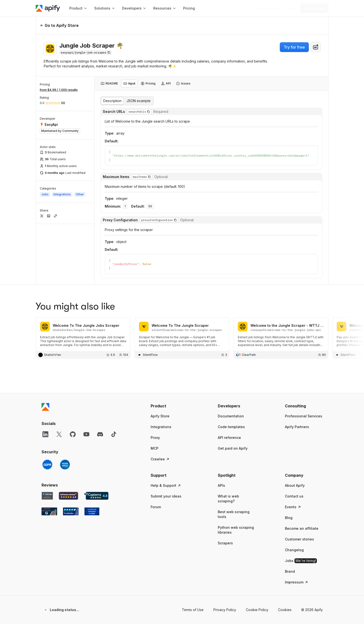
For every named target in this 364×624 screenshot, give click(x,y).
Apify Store (160, 355)
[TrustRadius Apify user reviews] (71, 451)
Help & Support (166, 425)
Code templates (231, 366)
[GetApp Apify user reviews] (47, 435)
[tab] (109, 84)
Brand (290, 511)
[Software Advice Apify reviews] (68, 435)
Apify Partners (297, 366)
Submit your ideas (166, 436)
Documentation (231, 355)
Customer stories (299, 479)
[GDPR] (47, 404)
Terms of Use (193, 549)
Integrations (161, 366)
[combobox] (316, 47)
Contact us (294, 436)
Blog (289, 457)
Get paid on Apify (233, 388)
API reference (229, 377)
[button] (170, 345)
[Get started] (314, 8)
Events (293, 446)
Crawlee (160, 398)
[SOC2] (65, 404)
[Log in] (290, 8)
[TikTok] (114, 374)
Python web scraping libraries (236, 469)
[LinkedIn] (45, 374)
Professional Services (304, 355)
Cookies (285, 549)
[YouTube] (86, 374)
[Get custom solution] (266, 8)
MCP (155, 388)
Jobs (301, 500)
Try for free (294, 47)
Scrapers (225, 482)
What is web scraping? (228, 438)
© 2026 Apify (312, 549)
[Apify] (48, 8)
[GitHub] (73, 374)
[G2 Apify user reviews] (49, 451)
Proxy (155, 377)
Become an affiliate (302, 468)
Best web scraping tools (234, 454)
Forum (156, 446)
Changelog (294, 489)
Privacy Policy (225, 549)
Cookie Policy (257, 549)
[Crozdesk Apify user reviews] (92, 451)
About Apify (295, 425)
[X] (59, 374)
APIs (221, 425)
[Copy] (86, 53)
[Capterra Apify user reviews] (96, 435)
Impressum (297, 522)
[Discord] (100, 374)
